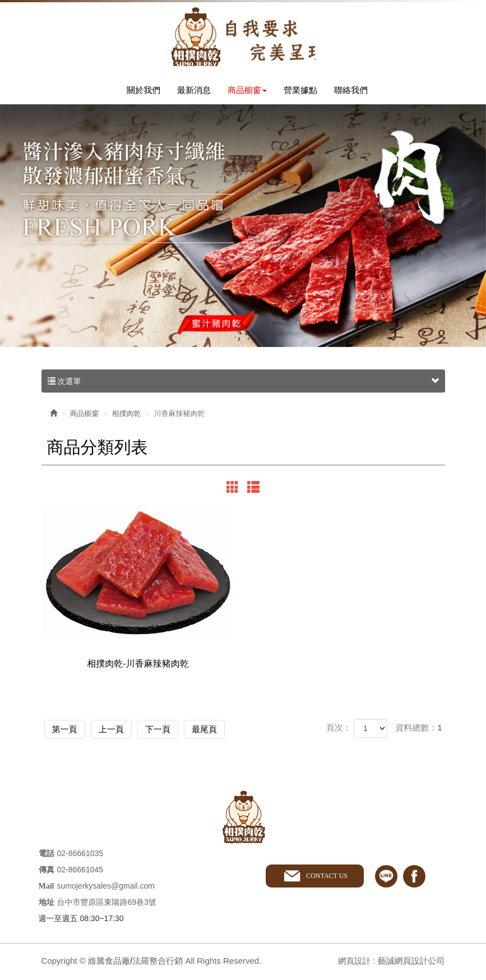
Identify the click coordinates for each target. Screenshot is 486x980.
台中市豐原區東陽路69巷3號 (107, 904)
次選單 (243, 385)
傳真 (47, 872)
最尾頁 (232, 731)
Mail (47, 888)
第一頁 (69, 731)
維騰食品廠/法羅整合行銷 (243, 38)
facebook (414, 878)
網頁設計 (354, 963)
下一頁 (177, 731)
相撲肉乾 (127, 417)
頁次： (339, 731)
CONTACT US (326, 878)
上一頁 (123, 731)
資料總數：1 (418, 731)
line (386, 878)
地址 (47, 905)
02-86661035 (80, 856)
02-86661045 (80, 872)
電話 (47, 856)
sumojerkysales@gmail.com (106, 888)
